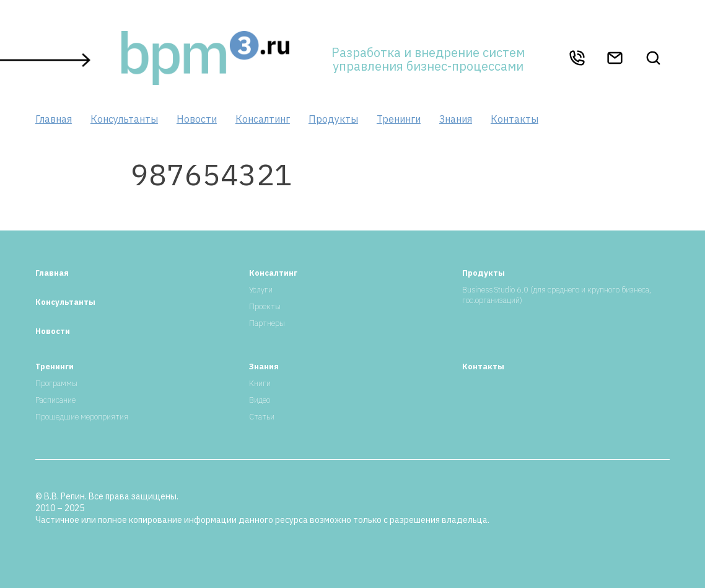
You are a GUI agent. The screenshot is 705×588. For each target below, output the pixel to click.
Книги (260, 383)
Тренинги (399, 119)
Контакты (515, 119)
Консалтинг (263, 119)
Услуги (261, 290)
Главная (54, 119)
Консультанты (124, 119)
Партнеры (267, 323)
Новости (197, 119)
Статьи (262, 417)
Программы (56, 383)
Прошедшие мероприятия (82, 417)
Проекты (265, 306)
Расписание (55, 400)
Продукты (333, 119)
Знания (456, 119)
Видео (260, 400)
